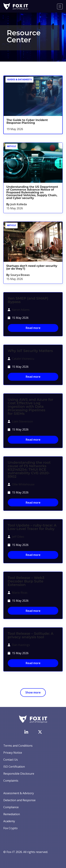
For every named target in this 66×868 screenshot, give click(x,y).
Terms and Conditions (18, 746)
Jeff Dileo (18, 537)
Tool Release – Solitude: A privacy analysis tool (31, 635)
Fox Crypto (10, 828)
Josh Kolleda (19, 204)
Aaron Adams (21, 310)
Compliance (11, 807)
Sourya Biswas (20, 275)
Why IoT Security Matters (30, 351)
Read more (33, 328)
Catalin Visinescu (23, 359)
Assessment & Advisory (19, 793)
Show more (33, 692)
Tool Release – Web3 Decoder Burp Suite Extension (26, 581)
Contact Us (11, 760)
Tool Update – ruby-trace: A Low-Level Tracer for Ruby (32, 527)
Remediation (12, 814)
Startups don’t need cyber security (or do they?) (32, 267)
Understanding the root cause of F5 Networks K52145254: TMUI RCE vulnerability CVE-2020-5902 (29, 469)
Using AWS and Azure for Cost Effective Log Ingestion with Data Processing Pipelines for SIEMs (31, 407)
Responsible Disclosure (19, 774)
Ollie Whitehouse (23, 484)
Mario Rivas (20, 593)
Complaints (11, 781)
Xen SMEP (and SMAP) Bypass (28, 300)
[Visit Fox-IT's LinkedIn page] (26, 732)
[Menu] (60, 6)
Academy (9, 821)
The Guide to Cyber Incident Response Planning (27, 121)
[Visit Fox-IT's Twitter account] (40, 732)
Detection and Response (19, 800)
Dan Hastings (21, 645)
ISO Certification (14, 767)
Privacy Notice (13, 753)
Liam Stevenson (22, 421)
